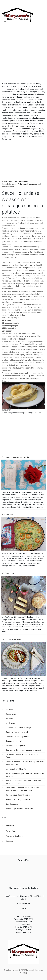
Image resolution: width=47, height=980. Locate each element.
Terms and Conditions (14, 836)
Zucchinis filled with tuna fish (17, 732)
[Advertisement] (23, 54)
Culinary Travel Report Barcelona (19, 795)
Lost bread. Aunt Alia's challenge (18, 727)
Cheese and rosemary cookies (18, 737)
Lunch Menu (10, 723)
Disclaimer (10, 826)
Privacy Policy (11, 831)
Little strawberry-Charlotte (16, 769)
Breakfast (10, 718)
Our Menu (10, 709)
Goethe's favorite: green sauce (18, 799)
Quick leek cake (12, 804)
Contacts (9, 841)
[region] (23, 159)
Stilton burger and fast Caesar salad (20, 808)
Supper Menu (11, 714)
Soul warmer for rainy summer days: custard (23, 750)
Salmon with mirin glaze (15, 746)
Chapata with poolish (14, 741)
